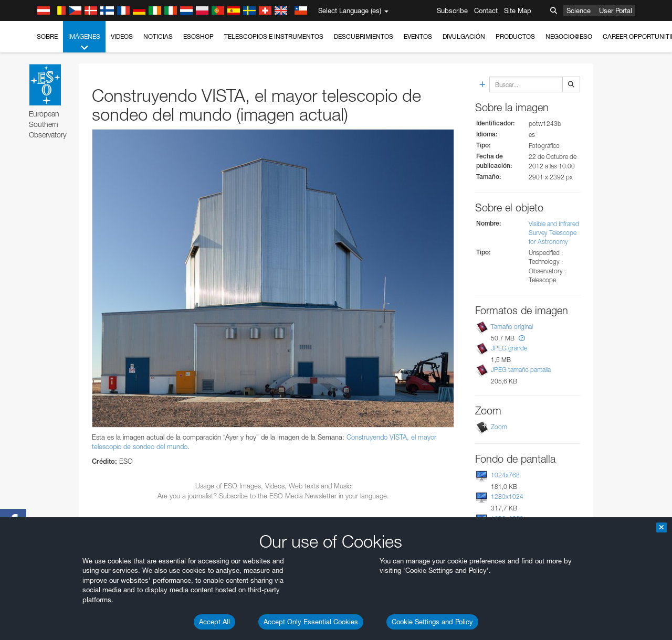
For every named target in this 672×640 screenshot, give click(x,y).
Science (579, 10)
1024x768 (505, 475)
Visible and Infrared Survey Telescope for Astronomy (554, 233)
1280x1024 (507, 497)
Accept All (214, 622)
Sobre (47, 36)
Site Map (518, 10)
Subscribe (452, 10)
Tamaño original (512, 327)
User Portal (616, 10)
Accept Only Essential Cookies (311, 622)
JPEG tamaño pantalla (521, 370)
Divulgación (464, 36)
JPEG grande (509, 348)
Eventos (418, 36)
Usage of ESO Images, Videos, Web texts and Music (273, 486)
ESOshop (198, 36)
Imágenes (84, 42)
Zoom (499, 427)
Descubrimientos (364, 36)
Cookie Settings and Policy (432, 622)
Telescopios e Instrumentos (274, 36)
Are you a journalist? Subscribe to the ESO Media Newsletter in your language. (273, 496)
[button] (522, 338)
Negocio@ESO (569, 36)
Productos (515, 36)
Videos (122, 36)
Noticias (158, 36)
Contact (486, 10)
